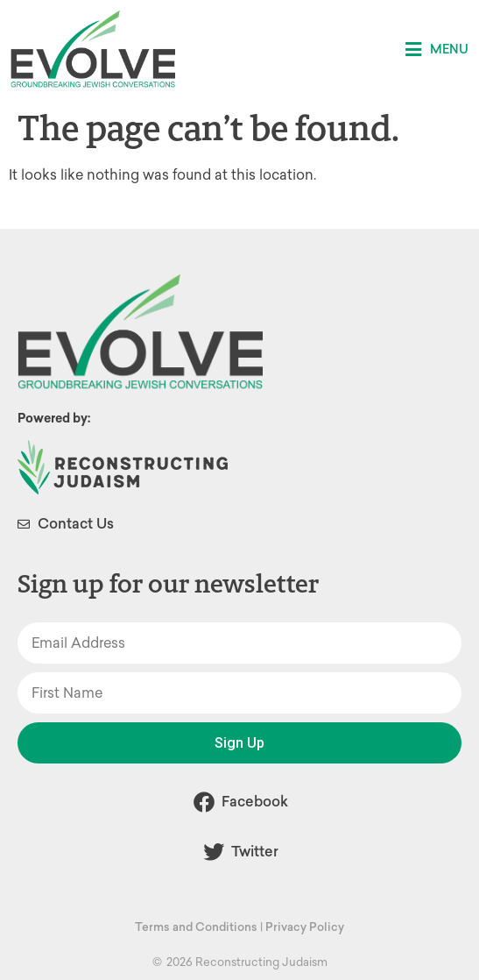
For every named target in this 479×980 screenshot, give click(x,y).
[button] (437, 50)
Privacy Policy (305, 927)
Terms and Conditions (196, 927)
